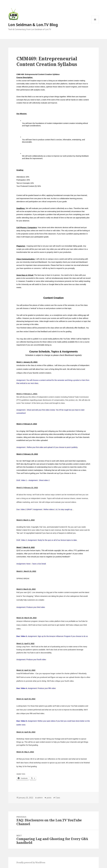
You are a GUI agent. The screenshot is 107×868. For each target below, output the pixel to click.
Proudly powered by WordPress (31, 862)
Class (58, 798)
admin (40, 798)
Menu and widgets (95, 23)
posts (49, 798)
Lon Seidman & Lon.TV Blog (33, 25)
